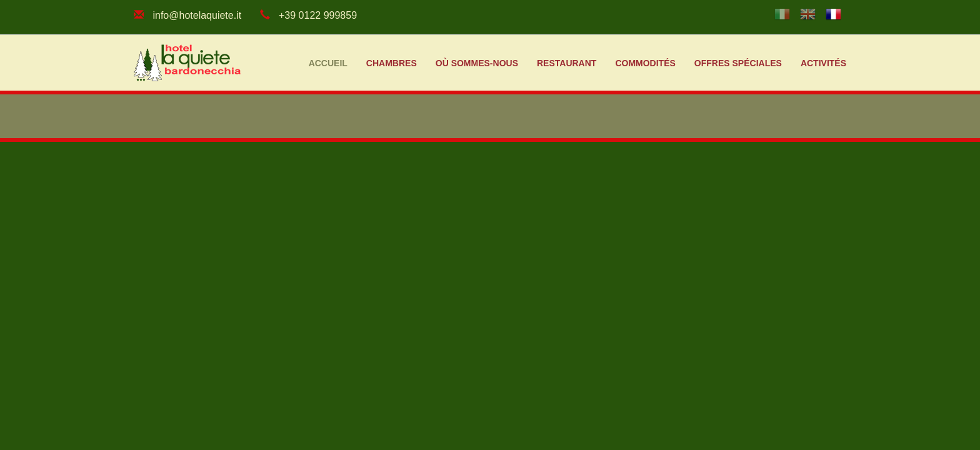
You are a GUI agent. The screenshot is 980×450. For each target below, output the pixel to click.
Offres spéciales (738, 63)
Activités (823, 63)
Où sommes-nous (477, 63)
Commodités (645, 63)
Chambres (392, 63)
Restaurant (567, 63)
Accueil (328, 63)
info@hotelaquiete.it (197, 15)
